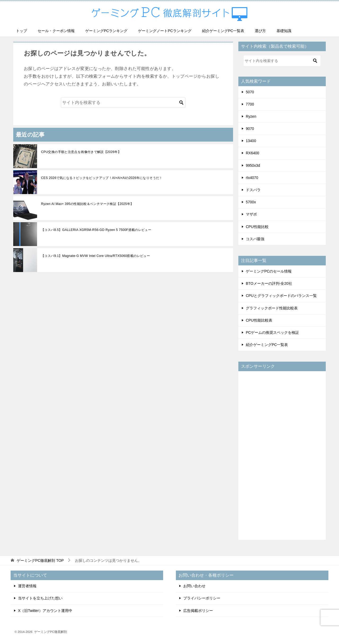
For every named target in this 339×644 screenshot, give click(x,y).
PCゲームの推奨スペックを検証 (272, 332)
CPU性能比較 (257, 226)
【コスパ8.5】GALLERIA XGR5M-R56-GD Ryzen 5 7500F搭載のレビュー (96, 230)
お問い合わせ (194, 586)
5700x (251, 202)
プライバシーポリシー (202, 598)
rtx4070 (252, 177)
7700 (250, 104)
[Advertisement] (282, 455)
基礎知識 (284, 30)
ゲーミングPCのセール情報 (269, 271)
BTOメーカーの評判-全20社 (269, 283)
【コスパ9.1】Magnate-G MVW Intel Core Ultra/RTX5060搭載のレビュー (96, 256)
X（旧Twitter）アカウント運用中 (45, 610)
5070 (250, 91)
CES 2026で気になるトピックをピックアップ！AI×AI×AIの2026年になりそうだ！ (102, 178)
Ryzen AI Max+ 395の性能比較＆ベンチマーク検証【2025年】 (87, 204)
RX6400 (253, 153)
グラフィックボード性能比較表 (272, 308)
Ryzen (251, 116)
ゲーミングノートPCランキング (165, 30)
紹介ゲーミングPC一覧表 (223, 30)
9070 (250, 128)
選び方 (260, 30)
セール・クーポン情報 (56, 30)
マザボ (251, 214)
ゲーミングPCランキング (106, 30)
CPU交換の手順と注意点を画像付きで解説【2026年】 (81, 152)
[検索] (123, 102)
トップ (21, 30)
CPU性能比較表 (259, 320)
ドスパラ (253, 190)
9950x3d (253, 165)
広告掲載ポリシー (198, 610)
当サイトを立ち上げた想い (40, 598)
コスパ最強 (255, 238)
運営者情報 (27, 586)
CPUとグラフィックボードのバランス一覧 (281, 295)
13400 (251, 141)
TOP (40, 560)
